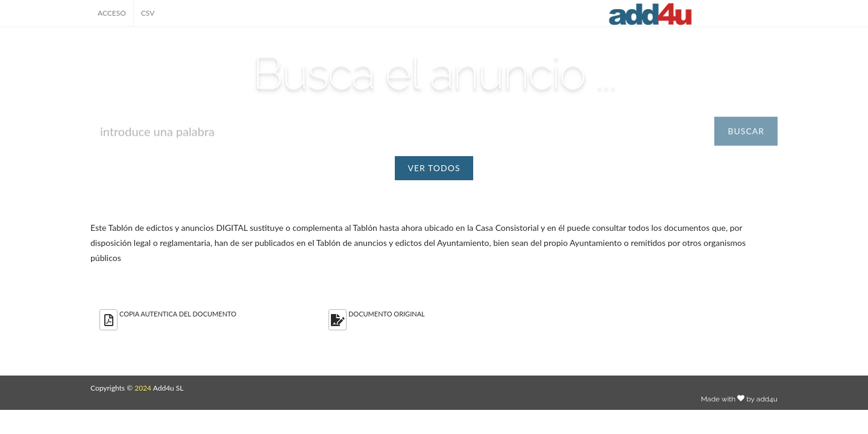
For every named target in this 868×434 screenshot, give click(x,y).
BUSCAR (746, 138)
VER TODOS (434, 168)
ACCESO (112, 13)
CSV (148, 13)
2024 (143, 388)
